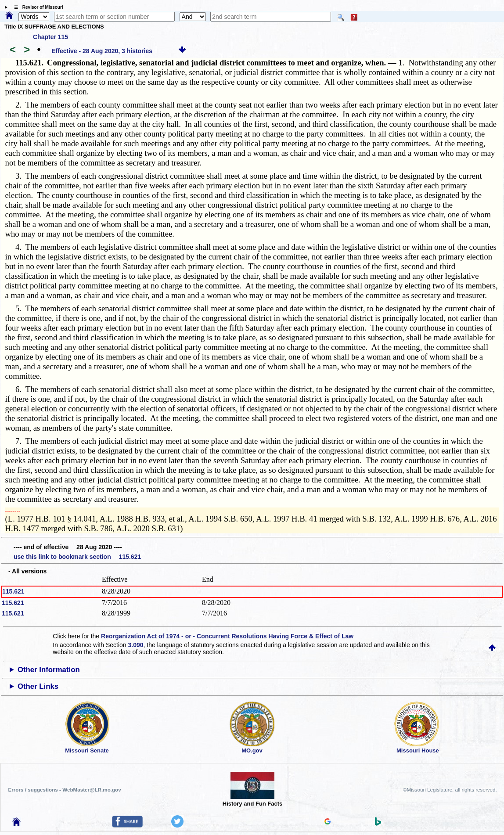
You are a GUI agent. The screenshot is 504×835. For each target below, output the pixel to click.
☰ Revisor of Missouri (36, 7)
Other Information (49, 670)
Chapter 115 (50, 37)
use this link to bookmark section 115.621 (77, 557)
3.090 (136, 645)
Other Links (38, 686)
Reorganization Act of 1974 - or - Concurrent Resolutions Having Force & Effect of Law (227, 636)
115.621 (13, 591)
